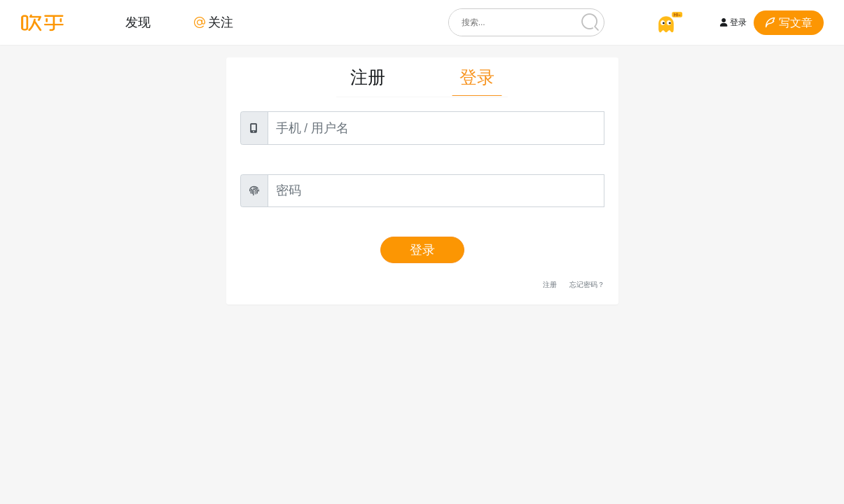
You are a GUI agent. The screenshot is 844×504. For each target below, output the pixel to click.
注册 (368, 77)
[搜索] (590, 22)
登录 (733, 22)
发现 (138, 22)
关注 (214, 22)
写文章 (789, 23)
